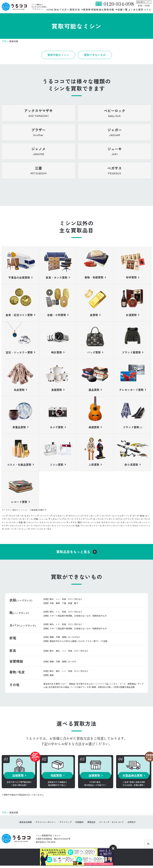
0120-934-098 (119, 4)
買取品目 (91, 824)
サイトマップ (66, 824)
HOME (50, 10)
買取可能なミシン (58, 55)
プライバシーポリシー (46, 824)
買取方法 (75, 10)
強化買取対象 (107, 10)
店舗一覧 (123, 10)
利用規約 (80, 824)
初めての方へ (62, 10)
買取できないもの (95, 55)
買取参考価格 (91, 10)
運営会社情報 (26, 824)
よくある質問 (136, 10)
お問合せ (132, 824)
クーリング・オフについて (112, 824)
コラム (147, 10)
